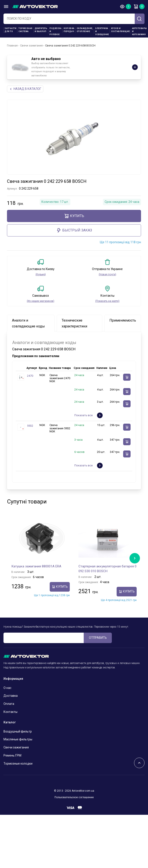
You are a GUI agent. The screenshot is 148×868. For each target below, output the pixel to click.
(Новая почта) (107, 274)
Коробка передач (69, 30)
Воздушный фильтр (18, 731)
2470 (30, 376)
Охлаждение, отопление (85, 30)
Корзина (136, 7)
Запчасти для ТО (10, 30)
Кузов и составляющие (121, 30)
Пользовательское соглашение (74, 797)
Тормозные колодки (18, 764)
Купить (74, 216)
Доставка (11, 696)
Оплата (9, 704)
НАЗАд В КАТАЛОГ (25, 89)
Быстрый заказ (74, 230)
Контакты (10, 712)
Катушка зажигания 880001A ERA (36, 566)
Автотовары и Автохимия (139, 31)
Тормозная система (26, 30)
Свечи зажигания (31, 45)
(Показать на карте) (107, 301)
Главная (12, 45)
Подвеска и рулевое (55, 31)
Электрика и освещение (102, 31)
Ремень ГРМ (12, 755)
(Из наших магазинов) (41, 301)
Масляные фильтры (18, 739)
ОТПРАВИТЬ (98, 638)
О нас (7, 688)
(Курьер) (41, 274)
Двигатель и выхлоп (41, 30)
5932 (30, 426)
